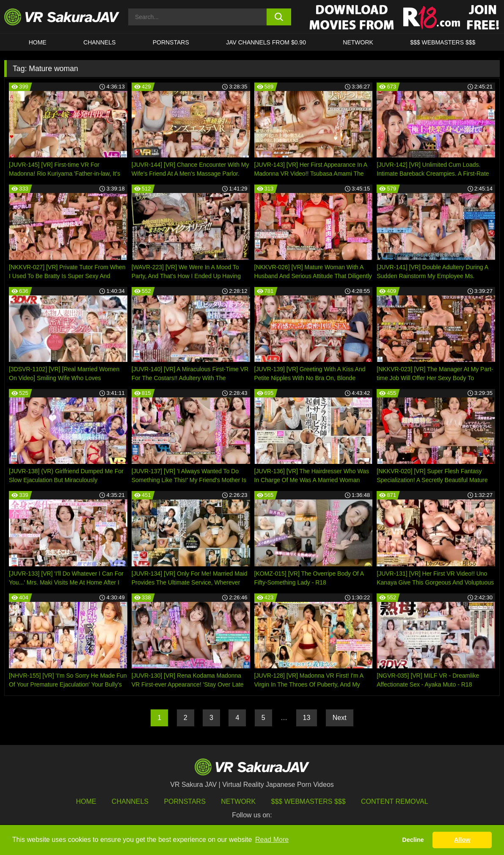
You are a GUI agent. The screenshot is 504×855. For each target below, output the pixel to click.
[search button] (279, 17)
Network (358, 42)
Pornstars (171, 42)
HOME (38, 42)
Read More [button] (272, 840)
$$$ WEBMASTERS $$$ (443, 42)
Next (340, 718)
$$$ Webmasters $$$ (308, 801)
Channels (99, 42)
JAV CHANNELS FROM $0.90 (266, 42)
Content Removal (395, 801)
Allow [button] (462, 840)
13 (307, 718)
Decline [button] (413, 840)
